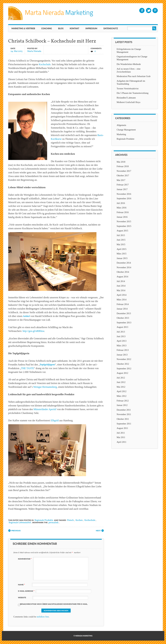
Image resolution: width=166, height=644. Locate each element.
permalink (54, 523)
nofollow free (43, 617)
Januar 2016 (122, 217)
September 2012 (124, 369)
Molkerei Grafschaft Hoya (129, 102)
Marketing (121, 134)
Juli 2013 (121, 332)
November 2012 (124, 359)
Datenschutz (111, 28)
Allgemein (121, 125)
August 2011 (122, 428)
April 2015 (122, 249)
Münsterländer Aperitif (45, 409)
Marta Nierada (34, 51)
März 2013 (122, 346)
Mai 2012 (121, 387)
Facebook (142, 10)
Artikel (26, 316)
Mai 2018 (121, 162)
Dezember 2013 (124, 313)
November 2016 (124, 194)
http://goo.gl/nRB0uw (34, 331)
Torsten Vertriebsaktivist (128, 89)
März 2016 (122, 208)
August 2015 (122, 231)
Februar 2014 (123, 304)
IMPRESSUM (91, 28)
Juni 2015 (121, 240)
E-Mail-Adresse (27, 591)
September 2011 (124, 424)
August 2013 (122, 327)
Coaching (47, 28)
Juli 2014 (121, 281)
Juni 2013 (121, 336)
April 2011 (122, 442)
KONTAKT (74, 28)
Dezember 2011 (124, 410)
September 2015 (124, 226)
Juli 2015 (121, 235)
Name (22, 585)
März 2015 (122, 254)
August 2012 (122, 373)
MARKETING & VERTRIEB (23, 28)
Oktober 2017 (123, 175)
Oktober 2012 (123, 364)
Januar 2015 (122, 258)
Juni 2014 (121, 286)
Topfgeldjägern (47, 365)
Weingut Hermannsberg (45, 387)
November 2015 (124, 221)
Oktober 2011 (123, 419)
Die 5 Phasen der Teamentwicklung (133, 93)
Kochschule (45, 64)
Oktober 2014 (123, 272)
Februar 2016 (123, 212)
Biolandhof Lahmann (126, 98)
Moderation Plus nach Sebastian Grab (134, 76)
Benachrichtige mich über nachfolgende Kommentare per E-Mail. (53, 604)
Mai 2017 (121, 180)
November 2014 (124, 267)
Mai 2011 (121, 437)
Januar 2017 (122, 189)
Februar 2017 (123, 185)
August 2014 (122, 277)
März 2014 (122, 300)
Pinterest (155, 10)
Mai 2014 (121, 290)
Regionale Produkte (44, 520)
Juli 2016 (121, 203)
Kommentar (25, 559)
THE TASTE (27, 368)
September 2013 (124, 323)
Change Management (126, 130)
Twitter (149, 10)
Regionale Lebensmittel (20, 523)
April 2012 (122, 391)
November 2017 (124, 171)
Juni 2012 (121, 382)
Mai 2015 (121, 244)
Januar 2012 (122, 405)
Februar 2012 (123, 401)
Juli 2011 (121, 433)
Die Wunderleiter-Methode (129, 64)
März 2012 (122, 396)
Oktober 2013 (123, 318)
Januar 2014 (122, 309)
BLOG (61, 28)
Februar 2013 (123, 350)
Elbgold (55, 420)
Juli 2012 (121, 378)
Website (22, 597)
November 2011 (124, 414)
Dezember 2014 (124, 263)
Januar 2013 (122, 355)
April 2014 (122, 295)
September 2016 (124, 198)
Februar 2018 (123, 166)
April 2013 (122, 341)
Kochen (79, 520)
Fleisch (70, 520)
